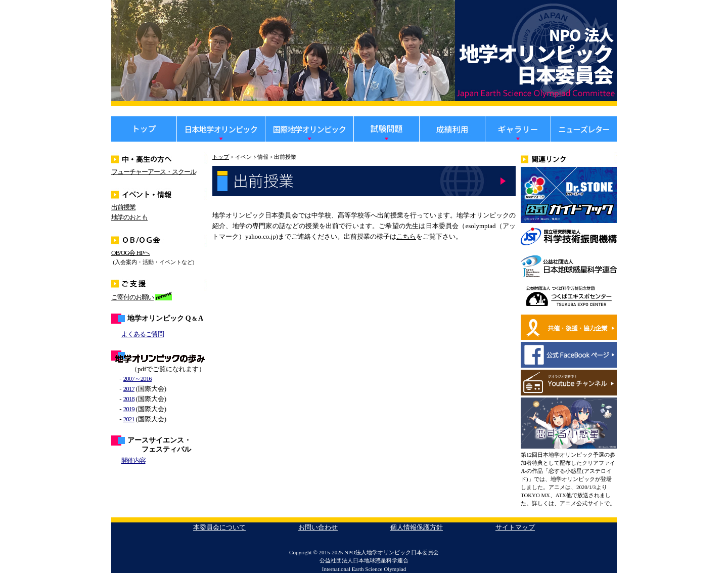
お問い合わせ (318, 527)
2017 (129, 389)
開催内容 (133, 460)
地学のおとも (129, 217)
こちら (406, 236)
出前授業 (123, 207)
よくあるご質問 (143, 334)
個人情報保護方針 (417, 527)
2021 (129, 419)
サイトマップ (515, 527)
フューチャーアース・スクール (154, 172)
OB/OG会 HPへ (130, 253)
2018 (129, 399)
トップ (221, 157)
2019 (129, 409)
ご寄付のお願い (132, 297)
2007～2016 (138, 379)
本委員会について (219, 527)
